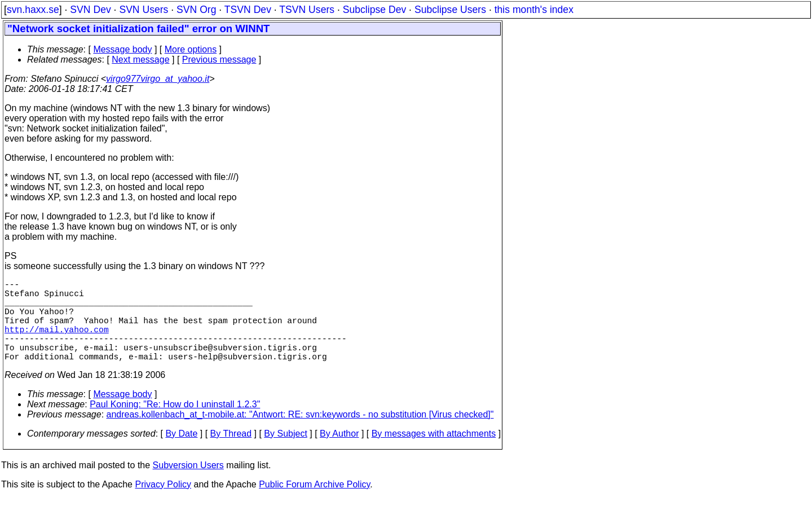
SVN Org (196, 10)
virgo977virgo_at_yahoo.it (158, 79)
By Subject (285, 454)
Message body (122, 49)
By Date (181, 454)
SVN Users (144, 10)
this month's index (534, 10)
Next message (140, 60)
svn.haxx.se (33, 10)
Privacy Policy (163, 505)
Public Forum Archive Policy (314, 505)
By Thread (231, 454)
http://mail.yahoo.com (57, 342)
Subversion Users (188, 485)
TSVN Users (307, 10)
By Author (339, 454)
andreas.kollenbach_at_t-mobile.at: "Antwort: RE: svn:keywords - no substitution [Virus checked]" (300, 435)
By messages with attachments (434, 454)
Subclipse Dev (374, 10)
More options (191, 49)
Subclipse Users (450, 10)
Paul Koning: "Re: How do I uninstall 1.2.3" (175, 425)
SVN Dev (90, 10)
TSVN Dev (248, 10)
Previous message (219, 60)
